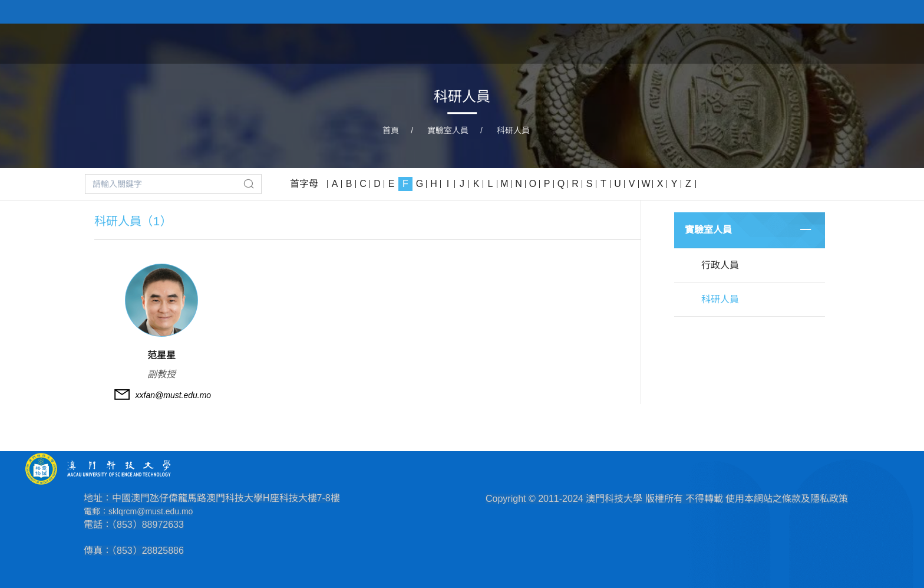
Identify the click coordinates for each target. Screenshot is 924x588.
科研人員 (513, 130)
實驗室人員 (699, 43)
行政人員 (720, 265)
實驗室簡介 (569, 43)
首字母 (304, 184)
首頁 (514, 43)
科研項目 (765, 43)
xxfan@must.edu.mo (174, 395)
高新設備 (825, 43)
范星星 (161, 355)
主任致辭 (634, 43)
